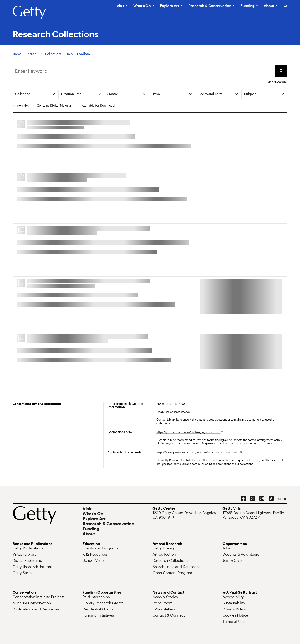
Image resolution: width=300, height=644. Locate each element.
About (269, 6)
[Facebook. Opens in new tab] (244, 499)
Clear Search (276, 82)
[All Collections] (51, 54)
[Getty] (29, 13)
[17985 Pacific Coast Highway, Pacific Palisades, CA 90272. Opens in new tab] (255, 515)
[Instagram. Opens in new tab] (262, 499)
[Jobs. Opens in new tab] (226, 548)
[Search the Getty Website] (286, 6)
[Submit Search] (281, 71)
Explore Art (170, 6)
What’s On (142, 6)
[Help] (69, 54)
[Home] (17, 54)
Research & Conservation (210, 6)
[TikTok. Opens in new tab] (271, 499)
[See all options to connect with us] (283, 499)
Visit (120, 6)
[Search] (31, 54)
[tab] (36, 94)
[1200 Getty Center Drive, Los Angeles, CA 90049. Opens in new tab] (185, 515)
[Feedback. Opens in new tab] (84, 54)
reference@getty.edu (177, 412)
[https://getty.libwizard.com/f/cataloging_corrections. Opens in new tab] (190, 432)
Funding (247, 6)
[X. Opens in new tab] (253, 499)
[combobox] (144, 71)
